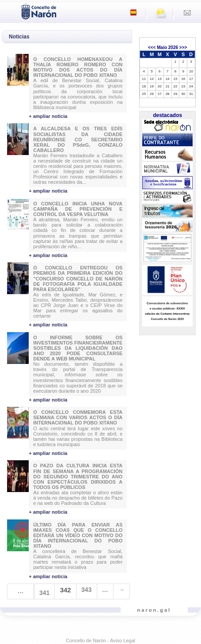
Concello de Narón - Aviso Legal (100, 640)
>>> (183, 47)
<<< (152, 47)
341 (44, 593)
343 (86, 590)
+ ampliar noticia (48, 116)
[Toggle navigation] (9, 11)
